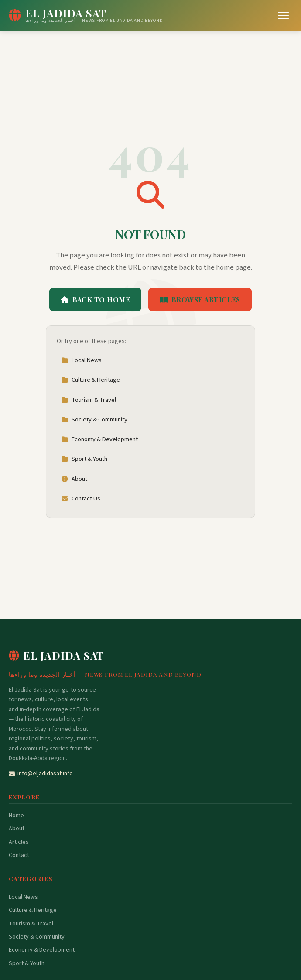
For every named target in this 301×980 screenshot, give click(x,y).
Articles (19, 842)
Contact (19, 855)
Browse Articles (200, 300)
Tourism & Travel (89, 400)
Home (16, 816)
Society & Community (94, 420)
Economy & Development (99, 439)
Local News (81, 360)
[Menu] (283, 15)
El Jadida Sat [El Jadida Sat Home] (56, 655)
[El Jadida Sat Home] (86, 15)
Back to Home (95, 300)
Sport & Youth (84, 459)
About (74, 479)
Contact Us (81, 499)
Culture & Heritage (91, 380)
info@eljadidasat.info (41, 774)
